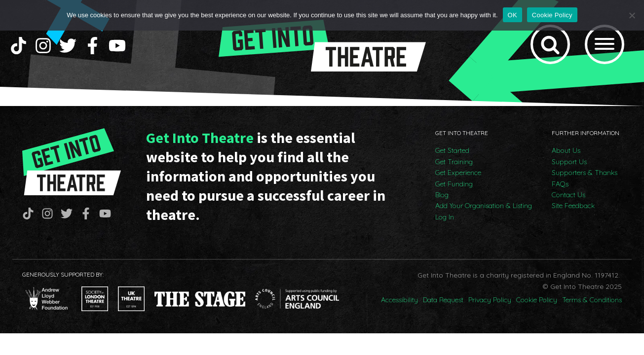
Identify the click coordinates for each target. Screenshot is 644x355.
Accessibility (399, 300)
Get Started (452, 150)
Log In (445, 217)
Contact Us (568, 195)
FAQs (560, 184)
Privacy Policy (490, 300)
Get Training (454, 162)
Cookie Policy (537, 300)
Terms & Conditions (592, 300)
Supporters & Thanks (585, 173)
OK (512, 15)
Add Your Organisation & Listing (484, 206)
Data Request (443, 300)
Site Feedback (573, 206)
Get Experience (458, 173)
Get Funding (454, 184)
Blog (442, 195)
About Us (566, 150)
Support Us (569, 162)
